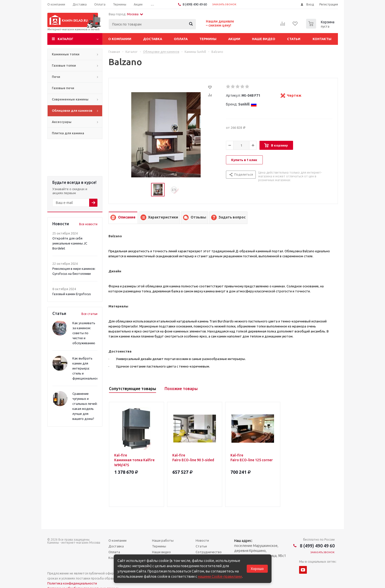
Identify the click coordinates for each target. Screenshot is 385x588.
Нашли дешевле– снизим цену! (220, 23)
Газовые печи (63, 88)
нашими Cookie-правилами (220, 576)
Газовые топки (64, 65)
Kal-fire (137, 460)
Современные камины (70, 99)
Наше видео (264, 39)
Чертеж (294, 95)
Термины (208, 39)
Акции (234, 39)
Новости (202, 540)
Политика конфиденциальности (72, 583)
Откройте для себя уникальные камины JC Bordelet (70, 243)
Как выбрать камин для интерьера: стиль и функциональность (87, 368)
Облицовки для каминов (72, 110)
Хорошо (257, 569)
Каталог (66, 39)
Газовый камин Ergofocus (72, 294)
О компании (120, 39)
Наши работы (163, 540)
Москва (135, 14)
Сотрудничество (209, 552)
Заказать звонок (224, 4)
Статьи (294, 39)
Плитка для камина (68, 133)
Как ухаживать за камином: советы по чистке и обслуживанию (84, 333)
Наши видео (161, 552)
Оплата (181, 39)
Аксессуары (62, 122)
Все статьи (89, 314)
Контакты (322, 39)
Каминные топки (66, 54)
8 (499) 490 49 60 (195, 4)
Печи (56, 77)
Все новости (88, 224)
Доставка (153, 39)
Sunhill (247, 104)
